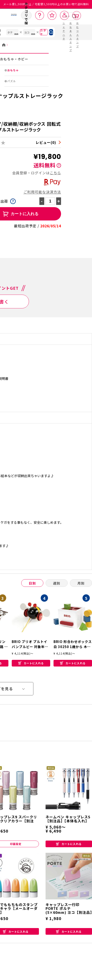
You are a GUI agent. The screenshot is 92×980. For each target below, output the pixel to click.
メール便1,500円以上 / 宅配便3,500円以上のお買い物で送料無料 (46, 4)
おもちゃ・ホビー (14, 59)
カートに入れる (31, 663)
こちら (55, 173)
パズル (12, 81)
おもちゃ (13, 70)
